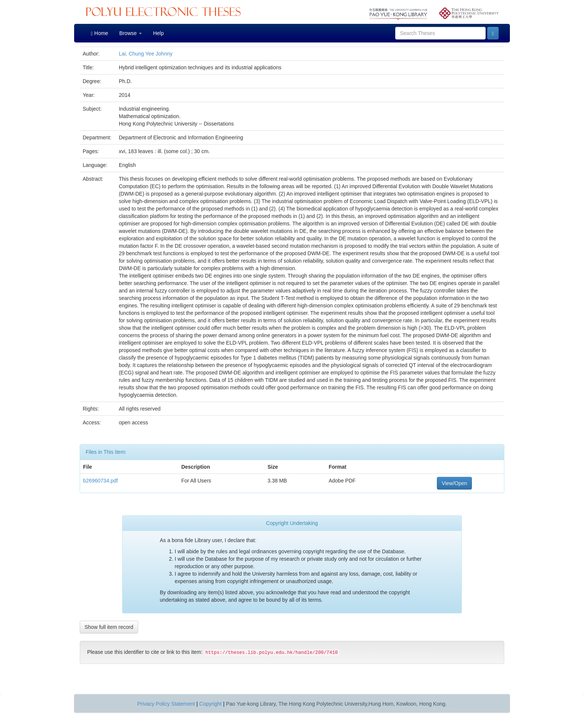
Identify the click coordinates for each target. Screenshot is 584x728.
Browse (131, 33)
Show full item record (109, 627)
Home (99, 33)
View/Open (454, 483)
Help (158, 33)
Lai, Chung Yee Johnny (146, 54)
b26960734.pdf (100, 481)
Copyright (210, 704)
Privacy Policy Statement (166, 704)
